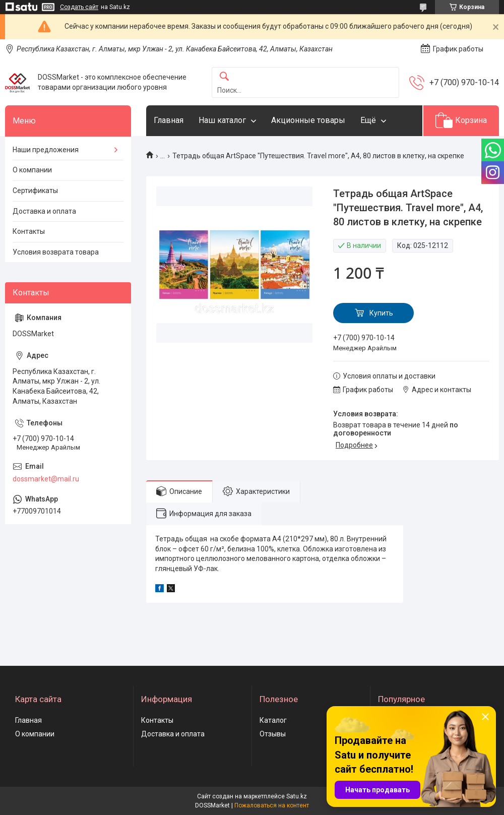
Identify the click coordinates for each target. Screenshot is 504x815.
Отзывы (273, 734)
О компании (32, 170)
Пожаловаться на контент (272, 805)
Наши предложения (46, 150)
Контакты (29, 231)
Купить (381, 313)
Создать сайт (79, 7)
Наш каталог (222, 120)
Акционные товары (308, 120)
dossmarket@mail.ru (46, 479)
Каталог (273, 720)
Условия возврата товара (56, 252)
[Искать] (224, 77)
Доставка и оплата (44, 211)
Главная (169, 120)
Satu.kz (297, 796)
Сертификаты (35, 191)
